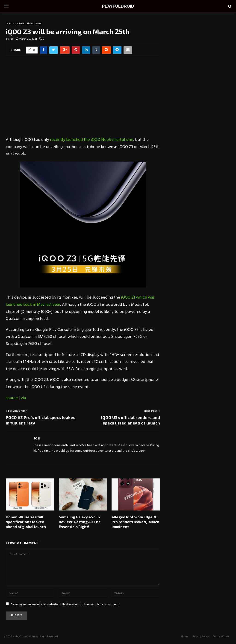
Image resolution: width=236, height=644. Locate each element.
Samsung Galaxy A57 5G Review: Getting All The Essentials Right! (80, 522)
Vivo (38, 24)
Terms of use (221, 637)
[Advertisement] (83, 100)
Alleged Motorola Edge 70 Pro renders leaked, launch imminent (135, 522)
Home (185, 637)
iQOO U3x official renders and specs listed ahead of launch (131, 420)
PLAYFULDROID (118, 6)
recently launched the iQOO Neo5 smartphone (92, 140)
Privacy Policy (201, 637)
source (12, 398)
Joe (12, 39)
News (30, 24)
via (23, 398)
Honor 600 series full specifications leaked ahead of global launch (26, 522)
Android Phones (16, 24)
